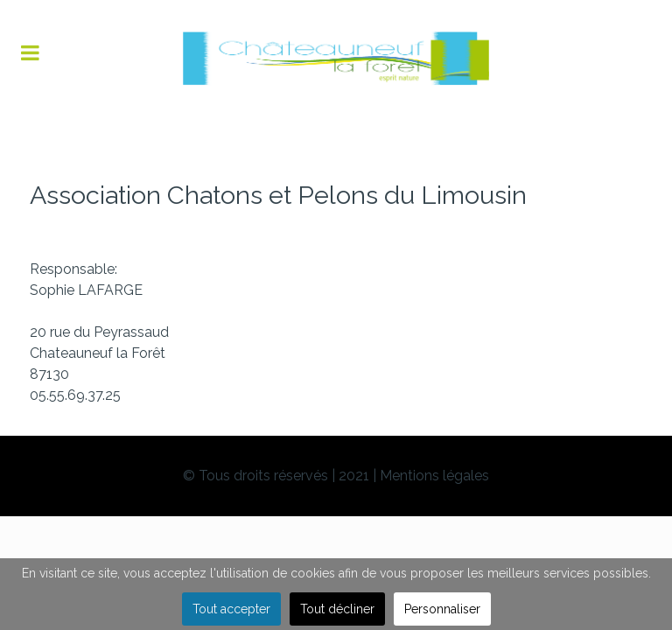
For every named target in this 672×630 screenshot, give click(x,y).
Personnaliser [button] (442, 609)
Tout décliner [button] (337, 609)
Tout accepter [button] (231, 609)
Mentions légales (434, 476)
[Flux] (336, 58)
